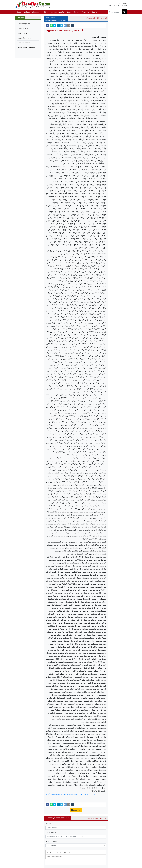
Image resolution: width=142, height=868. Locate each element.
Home (19, 12)
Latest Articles (23, 29)
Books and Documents (26, 48)
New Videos (22, 33)
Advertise (86, 12)
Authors (27, 12)
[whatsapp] (51, 25)
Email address (51, 833)
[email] (69, 25)
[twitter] (55, 25)
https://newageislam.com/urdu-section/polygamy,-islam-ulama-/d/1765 (70, 794)
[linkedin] (58, 25)
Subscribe (96, 12)
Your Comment (52, 841)
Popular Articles (24, 43)
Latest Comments (25, 38)
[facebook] (48, 25)
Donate (77, 12)
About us (36, 12)
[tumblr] (72, 25)
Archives (45, 12)
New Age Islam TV (57, 12)
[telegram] (62, 25)
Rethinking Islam (24, 24)
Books (69, 12)
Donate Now (76, 810)
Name (48, 824)
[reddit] (65, 25)
